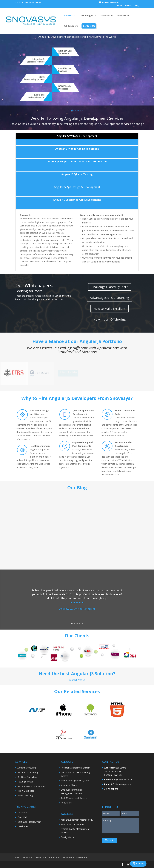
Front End (22, 817)
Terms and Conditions (48, 857)
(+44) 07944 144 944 (33, 2)
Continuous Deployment (29, 822)
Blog (137, 6)
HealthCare (66, 803)
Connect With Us (77, 680)
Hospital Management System (75, 768)
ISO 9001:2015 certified (75, 857)
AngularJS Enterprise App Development (77, 200)
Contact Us (89, 26)
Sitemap (129, 6)
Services (68, 16)
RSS (17, 857)
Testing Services (25, 782)
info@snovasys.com (121, 784)
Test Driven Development (73, 824)
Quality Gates (67, 837)
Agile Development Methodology (77, 820)
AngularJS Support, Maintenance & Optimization (77, 161)
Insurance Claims (69, 785)
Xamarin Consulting (27, 768)
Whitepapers (71, 26)
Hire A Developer (26, 791)
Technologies (86, 16)
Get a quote (77, 110)
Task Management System (74, 798)
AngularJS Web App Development (77, 136)
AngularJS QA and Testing (77, 174)
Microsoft (22, 813)
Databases (23, 826)
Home (120, 6)
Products (122, 16)
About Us (105, 16)
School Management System (75, 781)
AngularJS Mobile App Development (77, 149)
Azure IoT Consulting (28, 772)
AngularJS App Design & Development (77, 187)
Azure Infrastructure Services (31, 786)
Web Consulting (25, 795)
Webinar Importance (74, 520)
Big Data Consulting (27, 777)
